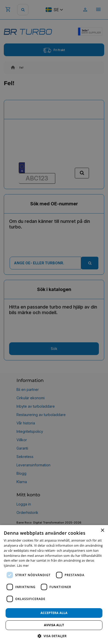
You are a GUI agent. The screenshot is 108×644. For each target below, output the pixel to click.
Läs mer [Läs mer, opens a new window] (23, 566)
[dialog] (54, 585)
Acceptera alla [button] (54, 613)
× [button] (102, 531)
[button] (54, 636)
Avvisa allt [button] (54, 625)
